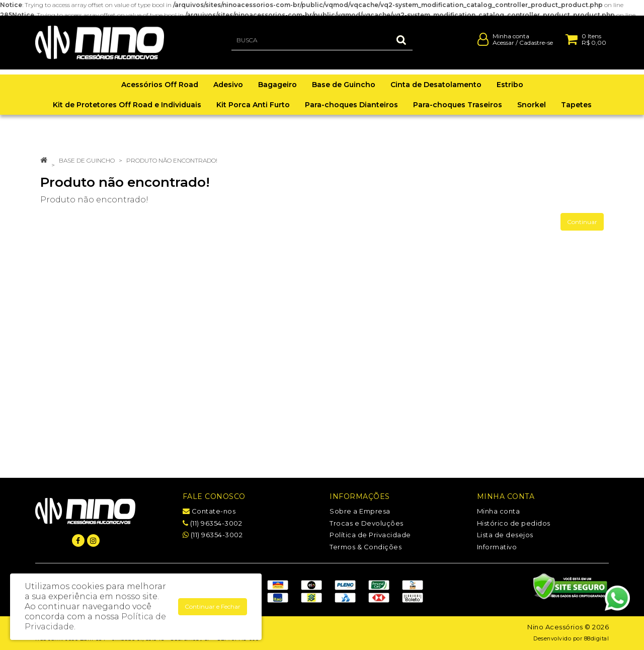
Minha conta (499, 511)
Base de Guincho (87, 160)
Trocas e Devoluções (367, 523)
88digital (597, 639)
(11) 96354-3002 (213, 523)
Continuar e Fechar (213, 606)
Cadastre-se (536, 47)
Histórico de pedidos (514, 523)
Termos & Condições (366, 547)
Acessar (503, 47)
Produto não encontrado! (172, 160)
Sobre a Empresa (360, 511)
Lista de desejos (505, 535)
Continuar (582, 222)
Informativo (497, 547)
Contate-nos (209, 511)
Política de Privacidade (370, 535)
